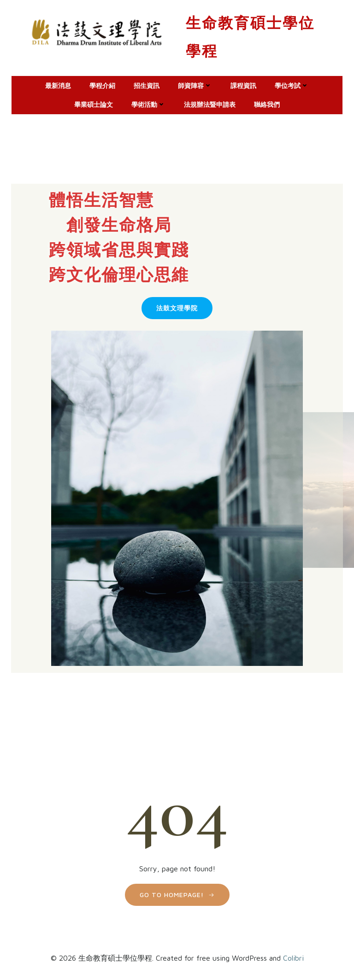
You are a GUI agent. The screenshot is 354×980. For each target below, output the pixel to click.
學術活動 (148, 103)
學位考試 (292, 84)
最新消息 (58, 84)
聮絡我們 (267, 103)
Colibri (293, 955)
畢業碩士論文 (94, 103)
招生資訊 (147, 84)
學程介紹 (102, 84)
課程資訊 (243, 84)
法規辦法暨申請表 (210, 103)
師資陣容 (195, 84)
